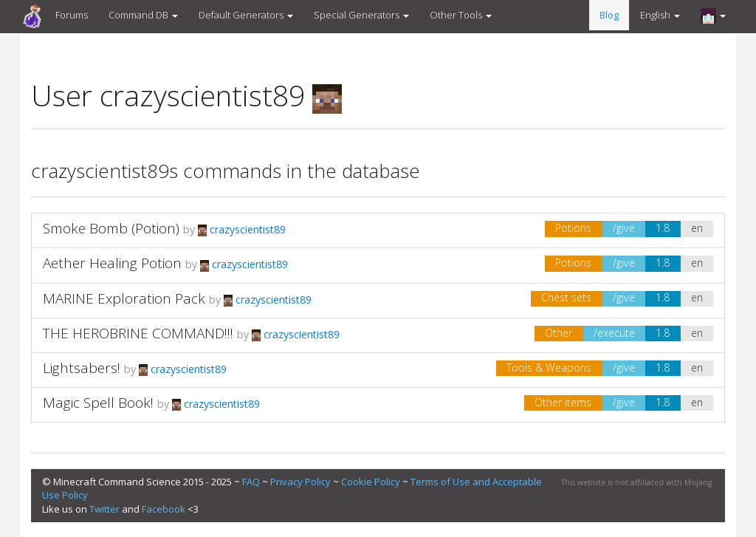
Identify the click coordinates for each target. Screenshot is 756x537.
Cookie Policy (371, 482)
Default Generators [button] (246, 15)
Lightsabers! (82, 368)
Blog (609, 15)
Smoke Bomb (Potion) (111, 228)
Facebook (164, 509)
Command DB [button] (143, 15)
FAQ (251, 482)
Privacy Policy (300, 482)
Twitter (104, 509)
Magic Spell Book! (98, 403)
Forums (72, 15)
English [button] (660, 15)
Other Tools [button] (461, 15)
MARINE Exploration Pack (124, 298)
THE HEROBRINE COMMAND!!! (138, 333)
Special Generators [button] (361, 15)
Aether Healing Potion (112, 263)
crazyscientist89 (242, 229)
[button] (713, 16)
